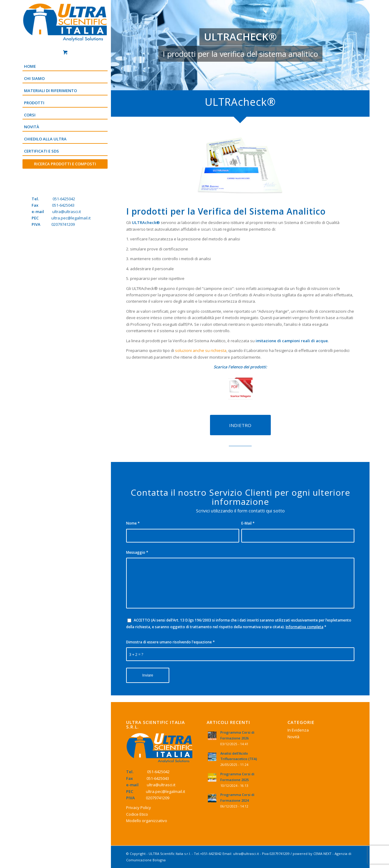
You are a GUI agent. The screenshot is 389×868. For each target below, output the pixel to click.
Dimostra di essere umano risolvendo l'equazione (170, 642)
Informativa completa (305, 627)
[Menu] (65, 174)
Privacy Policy (139, 808)
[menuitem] (65, 67)
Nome (133, 523)
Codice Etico (137, 814)
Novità (293, 737)
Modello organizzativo (147, 821)
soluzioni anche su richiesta (201, 350)
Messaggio (137, 552)
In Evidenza (298, 730)
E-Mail (248, 523)
